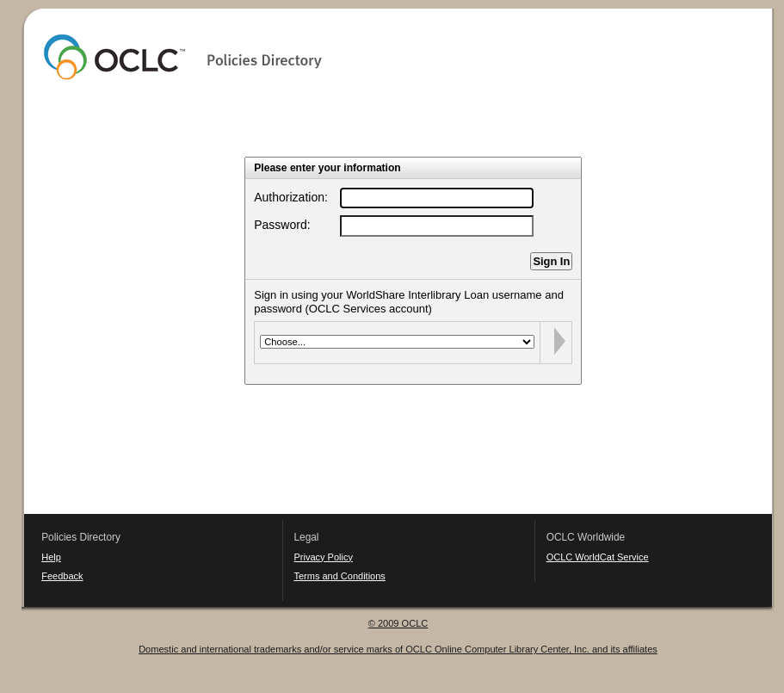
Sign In (551, 261)
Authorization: (291, 197)
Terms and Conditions (339, 576)
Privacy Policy (323, 557)
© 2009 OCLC (398, 623)
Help (51, 557)
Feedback (62, 576)
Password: (282, 225)
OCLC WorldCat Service (598, 557)
